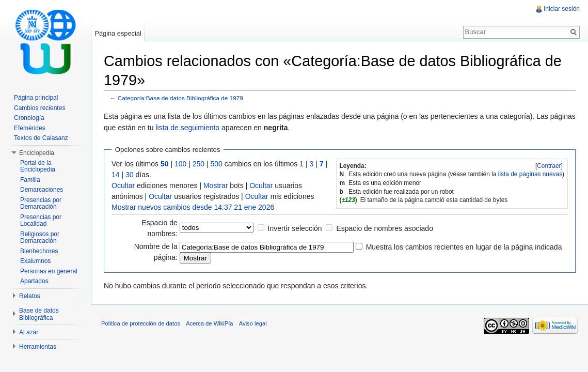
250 (198, 164)
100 (180, 164)
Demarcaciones (42, 190)
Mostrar (216, 185)
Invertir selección (295, 228)
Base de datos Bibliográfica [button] (39, 314)
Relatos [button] (30, 296)
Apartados (34, 281)
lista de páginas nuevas (530, 174)
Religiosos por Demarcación (40, 238)
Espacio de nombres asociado (385, 228)
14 (116, 175)
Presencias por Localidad (41, 221)
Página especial (118, 33)
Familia (30, 180)
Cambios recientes (39, 108)
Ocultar (123, 185)
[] (549, 166)
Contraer (549, 166)
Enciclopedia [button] (37, 153)
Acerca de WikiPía (209, 323)
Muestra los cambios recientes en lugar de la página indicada (464, 247)
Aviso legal (253, 323)
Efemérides (30, 128)
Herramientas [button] (38, 347)
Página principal (36, 98)
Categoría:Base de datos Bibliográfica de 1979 (180, 98)
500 (217, 164)
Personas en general (49, 271)
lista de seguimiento (187, 128)
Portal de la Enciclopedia (38, 166)
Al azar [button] (29, 332)
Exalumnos (35, 261)
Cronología (29, 118)
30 (130, 175)
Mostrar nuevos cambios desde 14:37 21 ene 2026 (193, 207)
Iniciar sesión (562, 9)
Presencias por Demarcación (41, 204)
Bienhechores (39, 251)
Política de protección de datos (141, 323)
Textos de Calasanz (41, 138)
